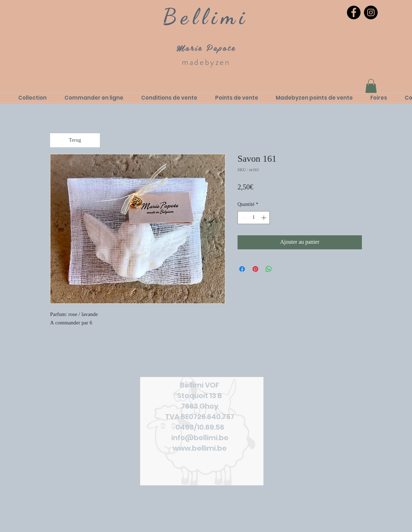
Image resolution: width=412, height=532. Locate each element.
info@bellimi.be (200, 438)
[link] (371, 86)
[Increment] (264, 218)
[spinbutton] (254, 218)
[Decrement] (243, 218)
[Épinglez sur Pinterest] (255, 269)
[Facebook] (354, 12)
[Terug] (75, 140)
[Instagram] (371, 12)
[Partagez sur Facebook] (242, 269)
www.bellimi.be (200, 448)
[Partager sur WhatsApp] (269, 269)
